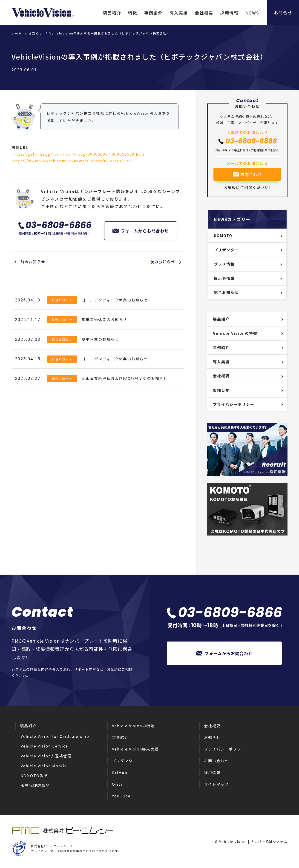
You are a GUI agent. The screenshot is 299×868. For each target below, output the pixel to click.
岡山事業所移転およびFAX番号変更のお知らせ (125, 379)
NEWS (252, 13)
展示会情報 (224, 278)
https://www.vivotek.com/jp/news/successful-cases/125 (71, 161)
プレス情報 (224, 264)
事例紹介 (153, 13)
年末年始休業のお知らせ (104, 320)
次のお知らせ (162, 262)
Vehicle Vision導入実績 (135, 749)
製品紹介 (112, 13)
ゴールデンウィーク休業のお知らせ (115, 300)
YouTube (121, 796)
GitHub (120, 772)
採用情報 (229, 13)
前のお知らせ (33, 262)
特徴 (132, 13)
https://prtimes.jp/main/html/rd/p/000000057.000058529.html (79, 154)
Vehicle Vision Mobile (44, 766)
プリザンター (226, 250)
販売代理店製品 (35, 785)
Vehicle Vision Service (44, 746)
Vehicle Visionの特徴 (235, 333)
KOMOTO (223, 235)
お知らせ (221, 390)
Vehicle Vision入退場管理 (46, 756)
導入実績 (178, 13)
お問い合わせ (216, 761)
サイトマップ (216, 784)
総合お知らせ (62, 300)
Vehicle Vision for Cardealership (55, 736)
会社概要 (204, 13)
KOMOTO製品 (34, 776)
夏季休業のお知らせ (100, 339)
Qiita (117, 784)
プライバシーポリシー (234, 404)
